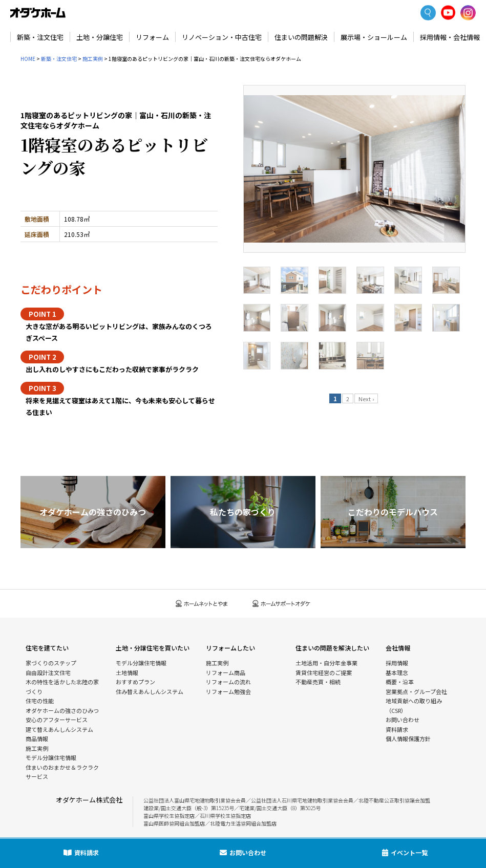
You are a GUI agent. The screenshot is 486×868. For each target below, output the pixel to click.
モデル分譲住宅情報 (51, 757)
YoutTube (448, 13)
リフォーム (152, 37)
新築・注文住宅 (40, 37)
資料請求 (397, 729)
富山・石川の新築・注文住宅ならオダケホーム (38, 13)
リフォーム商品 (226, 672)
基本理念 (397, 672)
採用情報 (397, 663)
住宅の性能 (40, 701)
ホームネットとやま (202, 604)
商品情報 (37, 739)
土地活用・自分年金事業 (326, 663)
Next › (366, 399)
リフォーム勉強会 (228, 691)
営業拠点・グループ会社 (416, 691)
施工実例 (93, 59)
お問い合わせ (403, 720)
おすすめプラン (135, 682)
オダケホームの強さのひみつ (62, 710)
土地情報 (127, 672)
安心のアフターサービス (57, 720)
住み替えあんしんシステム (150, 691)
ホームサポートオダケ (282, 604)
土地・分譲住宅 (100, 37)
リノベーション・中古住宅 (222, 37)
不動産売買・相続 (318, 682)
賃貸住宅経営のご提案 (324, 672)
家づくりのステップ (51, 663)
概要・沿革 (400, 682)
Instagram (468, 13)
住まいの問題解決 (301, 37)
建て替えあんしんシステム (59, 729)
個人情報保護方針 (408, 739)
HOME (28, 59)
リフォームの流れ (228, 682)
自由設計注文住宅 (48, 672)
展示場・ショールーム (374, 37)
